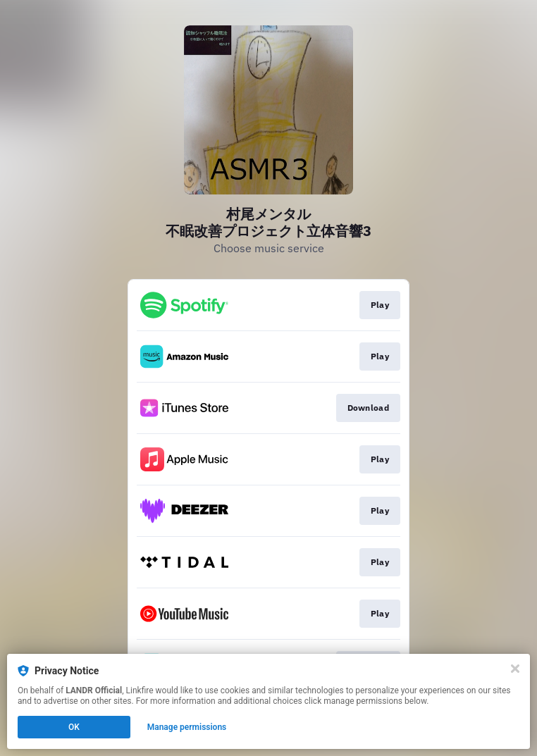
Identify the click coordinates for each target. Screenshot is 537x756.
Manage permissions (187, 727)
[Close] (515, 669)
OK (74, 727)
